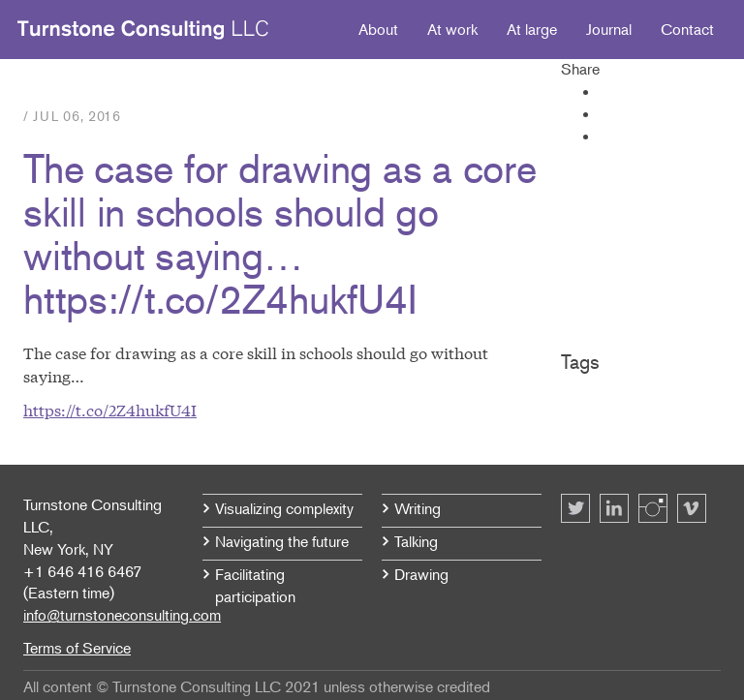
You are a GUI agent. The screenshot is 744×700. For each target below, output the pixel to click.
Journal (609, 29)
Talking (416, 541)
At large (532, 29)
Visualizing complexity (284, 508)
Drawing (421, 574)
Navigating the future (282, 541)
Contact (687, 29)
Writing (418, 508)
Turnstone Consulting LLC (143, 30)
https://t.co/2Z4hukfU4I (110, 409)
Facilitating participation (255, 585)
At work (452, 29)
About (378, 29)
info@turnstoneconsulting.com (122, 615)
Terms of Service (77, 648)
